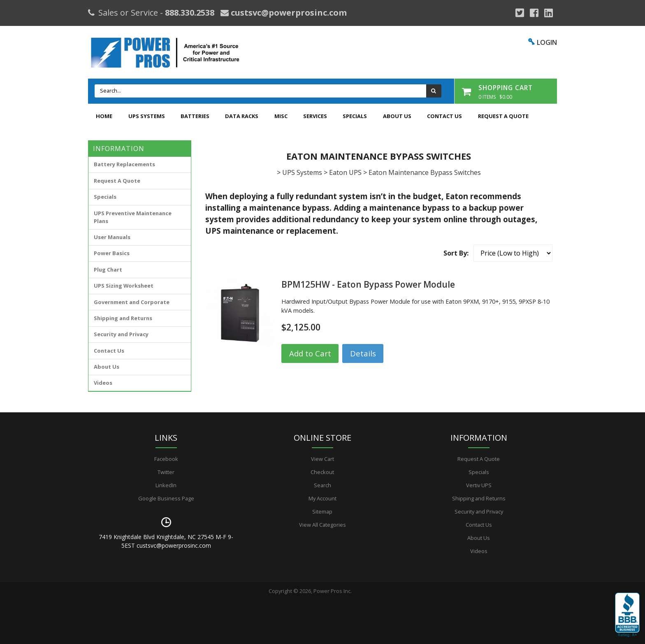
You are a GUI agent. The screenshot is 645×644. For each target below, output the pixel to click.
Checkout (322, 472)
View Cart (322, 459)
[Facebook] (534, 13)
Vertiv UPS (479, 485)
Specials (355, 116)
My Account (322, 498)
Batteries (195, 116)
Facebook (166, 459)
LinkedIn (166, 485)
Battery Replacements (124, 164)
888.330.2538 (190, 13)
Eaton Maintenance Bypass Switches (425, 172)
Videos (103, 383)
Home (104, 116)
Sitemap (322, 511)
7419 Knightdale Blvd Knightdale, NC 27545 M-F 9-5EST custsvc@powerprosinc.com (166, 541)
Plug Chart (108, 270)
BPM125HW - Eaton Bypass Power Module (368, 284)
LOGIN (547, 42)
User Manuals (112, 237)
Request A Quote (503, 116)
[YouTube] (549, 13)
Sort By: (456, 253)
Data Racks (242, 116)
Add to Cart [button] (310, 353)
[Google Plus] (520, 13)
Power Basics (112, 253)
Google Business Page (166, 498)
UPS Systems (147, 116)
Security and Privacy (121, 334)
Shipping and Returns (123, 318)
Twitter (166, 472)
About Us (397, 116)
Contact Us (444, 116)
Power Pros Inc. (333, 591)
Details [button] (363, 353)
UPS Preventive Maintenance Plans (133, 217)
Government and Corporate (132, 302)
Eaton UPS (345, 172)
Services (315, 116)
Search (322, 485)
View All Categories (322, 525)
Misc (281, 116)
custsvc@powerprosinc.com (288, 13)
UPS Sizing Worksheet (124, 286)
